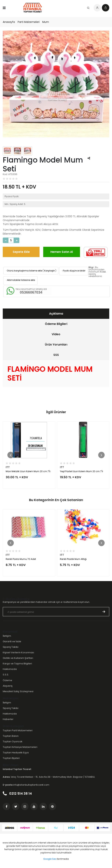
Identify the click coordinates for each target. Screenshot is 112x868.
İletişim (7, 636)
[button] (11, 455)
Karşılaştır (49, 271)
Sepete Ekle (21, 252)
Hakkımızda (10, 669)
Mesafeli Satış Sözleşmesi (18, 691)
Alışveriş (8, 686)
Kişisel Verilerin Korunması (18, 652)
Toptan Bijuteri (11, 758)
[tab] (56, 314)
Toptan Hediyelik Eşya (16, 753)
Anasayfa (9, 22)
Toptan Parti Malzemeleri (18, 730)
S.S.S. (6, 675)
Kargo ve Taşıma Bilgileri (17, 664)
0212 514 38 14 (17, 793)
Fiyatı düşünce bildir (73, 271)
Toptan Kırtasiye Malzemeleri (20, 747)
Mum (46, 22)
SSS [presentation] (56, 355)
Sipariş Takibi (11, 647)
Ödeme (7, 680)
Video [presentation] (56, 334)
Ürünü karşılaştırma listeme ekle (24, 271)
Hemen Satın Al (62, 252)
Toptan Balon (11, 736)
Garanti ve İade (12, 641)
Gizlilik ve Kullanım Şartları (18, 658)
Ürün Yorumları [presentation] (56, 345)
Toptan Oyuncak (13, 741)
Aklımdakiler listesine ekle (20, 280)
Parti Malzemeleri (29, 22)
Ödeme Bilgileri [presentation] (56, 324)
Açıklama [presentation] (56, 314)
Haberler (8, 719)
